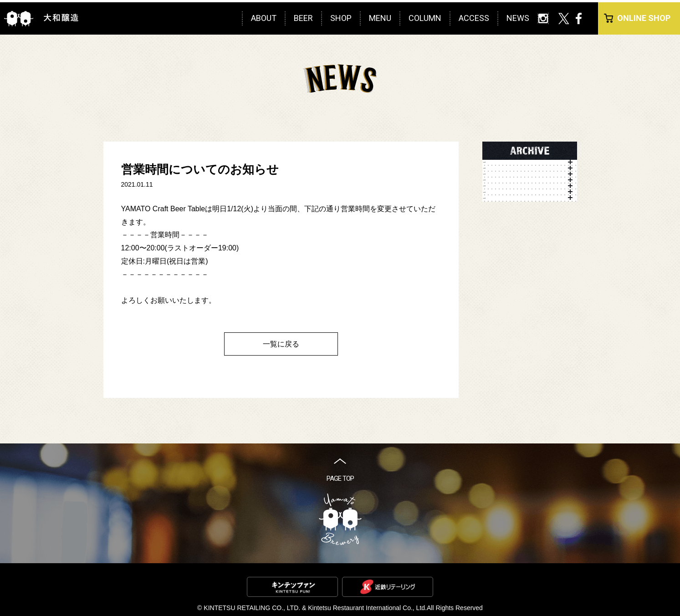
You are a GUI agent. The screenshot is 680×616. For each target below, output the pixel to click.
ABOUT (264, 18)
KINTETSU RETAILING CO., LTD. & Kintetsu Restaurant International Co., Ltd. (315, 608)
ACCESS (474, 18)
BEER (303, 18)
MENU (380, 18)
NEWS (518, 18)
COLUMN (425, 18)
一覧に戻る (281, 344)
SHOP (341, 18)
